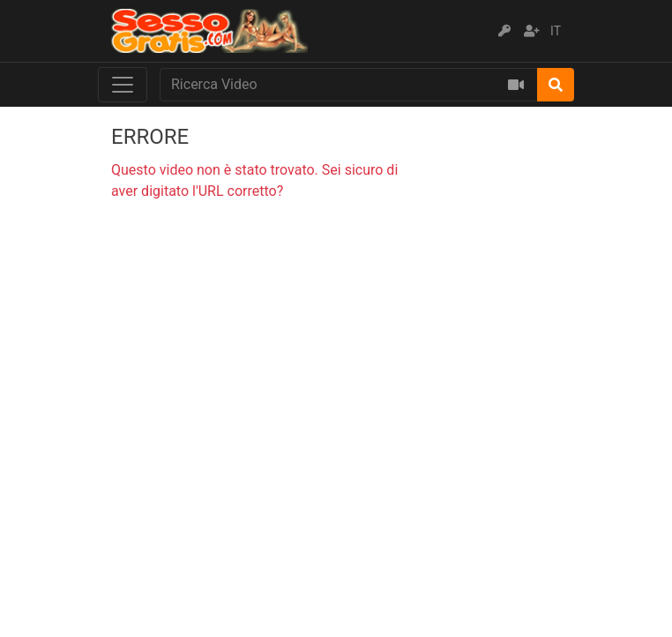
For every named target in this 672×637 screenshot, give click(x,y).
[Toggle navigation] (123, 85)
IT (556, 31)
